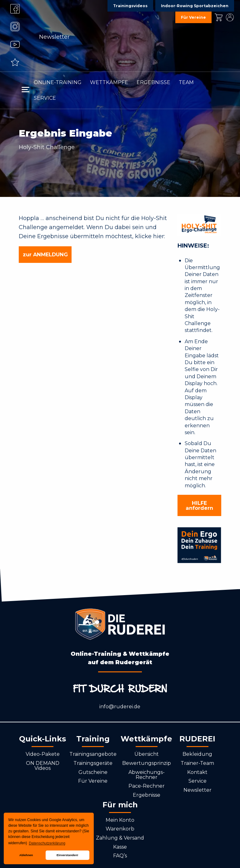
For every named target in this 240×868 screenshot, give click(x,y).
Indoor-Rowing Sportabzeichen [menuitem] (195, 6)
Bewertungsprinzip (147, 763)
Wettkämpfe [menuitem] (109, 82)
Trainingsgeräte (93, 763)
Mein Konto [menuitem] (230, 17)
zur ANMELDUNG (45, 254)
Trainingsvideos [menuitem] (130, 6)
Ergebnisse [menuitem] (153, 82)
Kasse (120, 847)
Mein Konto (120, 820)
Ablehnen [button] (26, 855)
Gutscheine (93, 772)
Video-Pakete (43, 754)
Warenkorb (120, 829)
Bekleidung (197, 754)
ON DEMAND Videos (43, 766)
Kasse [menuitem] (218, 17)
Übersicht (147, 754)
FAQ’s (120, 856)
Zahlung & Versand (120, 838)
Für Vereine (93, 781)
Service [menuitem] (45, 98)
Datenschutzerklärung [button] (47, 843)
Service (197, 781)
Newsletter (54, 37)
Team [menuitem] (186, 82)
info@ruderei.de (120, 707)
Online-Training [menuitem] (58, 82)
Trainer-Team (197, 763)
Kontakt (197, 772)
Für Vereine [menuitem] (193, 17)
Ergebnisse (147, 795)
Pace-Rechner (147, 786)
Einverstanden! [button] (67, 855)
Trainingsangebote (93, 754)
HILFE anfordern (199, 505)
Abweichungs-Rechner (147, 775)
